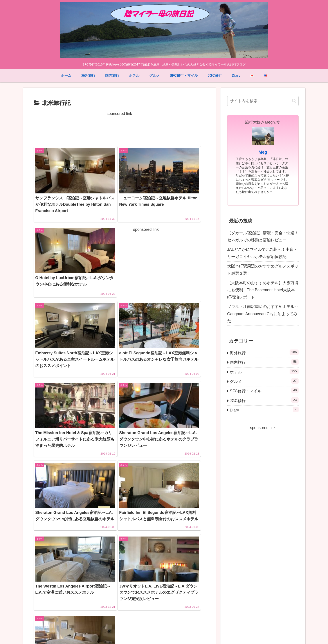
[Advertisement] (119, 127)
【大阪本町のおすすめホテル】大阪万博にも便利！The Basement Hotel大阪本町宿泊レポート (263, 290)
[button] (294, 101)
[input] (263, 101)
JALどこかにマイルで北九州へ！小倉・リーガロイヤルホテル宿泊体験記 (262, 253)
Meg (263, 152)
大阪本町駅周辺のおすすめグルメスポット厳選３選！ (263, 270)
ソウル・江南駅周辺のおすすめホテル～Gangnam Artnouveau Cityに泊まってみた (263, 314)
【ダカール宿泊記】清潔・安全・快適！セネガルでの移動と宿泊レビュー (263, 236)
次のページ (119, 573)
